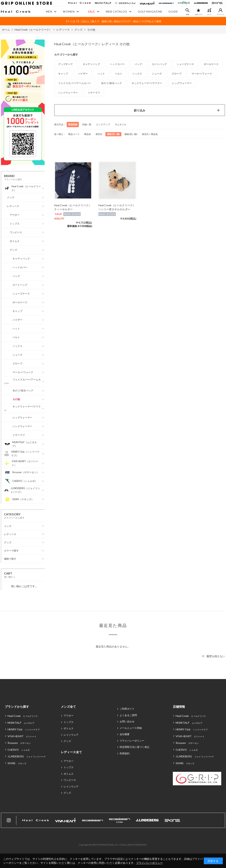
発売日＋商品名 (150, 134)
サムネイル (121, 124)
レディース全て (71, 752)
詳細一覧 (87, 124)
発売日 (99, 134)
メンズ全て (68, 707)
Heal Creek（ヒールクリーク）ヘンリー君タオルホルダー (117, 207)
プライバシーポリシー (132, 741)
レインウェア (71, 735)
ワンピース (70, 780)
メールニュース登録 (131, 728)
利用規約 (125, 753)
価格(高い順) (131, 134)
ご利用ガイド (127, 709)
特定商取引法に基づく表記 (134, 747)
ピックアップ (103, 124)
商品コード (74, 134)
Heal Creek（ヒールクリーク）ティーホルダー (73, 207)
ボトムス (69, 728)
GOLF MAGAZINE (150, 12)
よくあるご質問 (128, 715)
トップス (69, 722)
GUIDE (173, 12)
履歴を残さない (216, 656)
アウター (69, 716)
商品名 (88, 134)
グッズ (67, 741)
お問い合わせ (127, 721)
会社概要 (125, 734)
